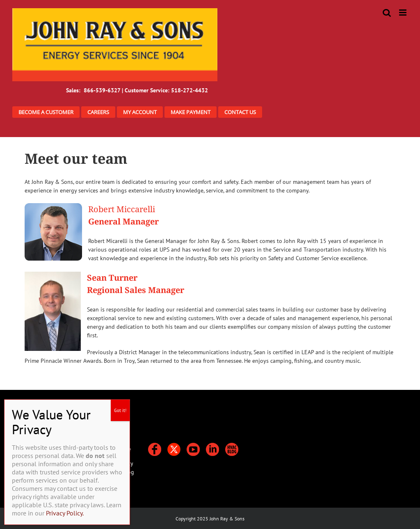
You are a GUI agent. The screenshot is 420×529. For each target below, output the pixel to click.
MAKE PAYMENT (191, 112)
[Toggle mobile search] (387, 13)
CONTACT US (240, 112)
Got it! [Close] (120, 410)
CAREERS (98, 112)
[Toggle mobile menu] (403, 13)
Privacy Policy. (65, 513)
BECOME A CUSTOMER (46, 112)
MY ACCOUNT (140, 112)
